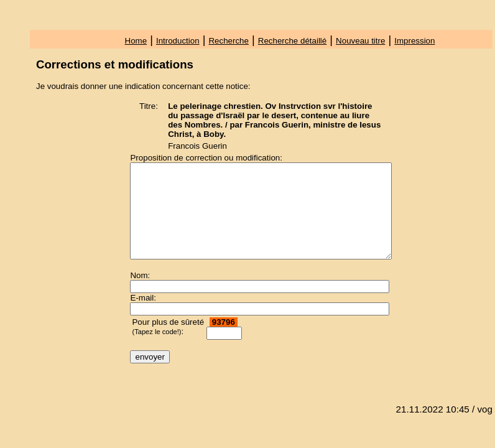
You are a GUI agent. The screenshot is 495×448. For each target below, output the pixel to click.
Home (136, 41)
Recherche (228, 41)
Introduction (178, 41)
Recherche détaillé (292, 41)
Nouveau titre (360, 41)
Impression (414, 41)
